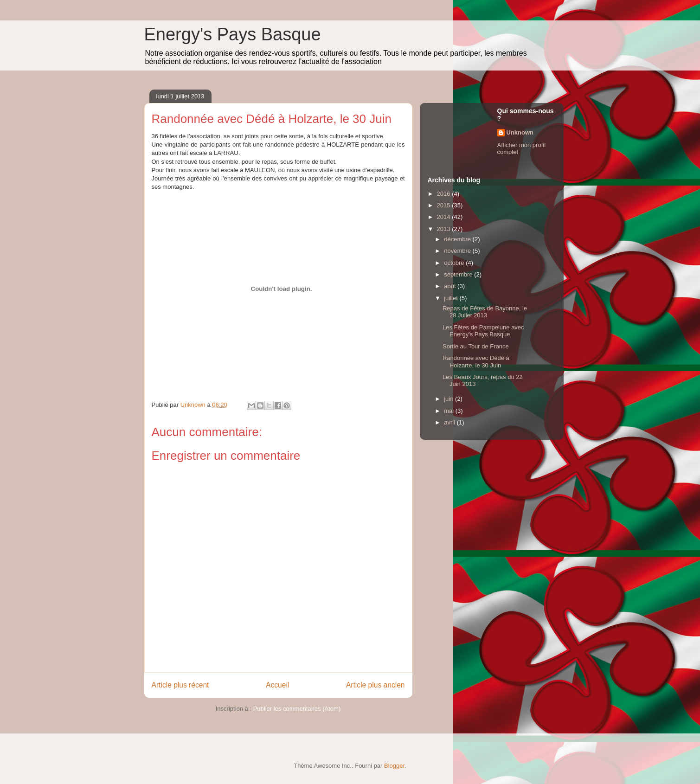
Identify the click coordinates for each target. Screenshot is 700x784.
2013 (445, 229)
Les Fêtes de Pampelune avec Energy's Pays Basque (483, 331)
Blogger (394, 766)
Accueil (277, 685)
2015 (445, 205)
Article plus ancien (376, 685)
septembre (459, 274)
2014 (445, 217)
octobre (455, 263)
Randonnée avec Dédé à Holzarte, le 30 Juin (476, 362)
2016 (445, 194)
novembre (458, 251)
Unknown (520, 132)
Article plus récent (180, 685)
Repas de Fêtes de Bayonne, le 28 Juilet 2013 (485, 312)
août (451, 286)
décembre (458, 239)
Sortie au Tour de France (476, 346)
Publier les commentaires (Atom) (297, 709)
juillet (452, 298)
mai (450, 411)
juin (450, 399)
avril (450, 422)
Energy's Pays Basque (233, 34)
